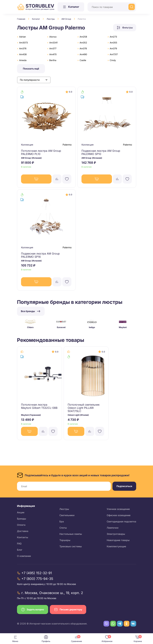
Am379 (113, 48)
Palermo (67, 145)
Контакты (23, 537)
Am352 (83, 43)
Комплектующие (116, 546)
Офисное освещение (119, 515)
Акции (21, 512)
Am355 (113, 43)
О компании (24, 556)
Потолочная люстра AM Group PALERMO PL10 (41, 152)
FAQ (19, 543)
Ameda (23, 60)
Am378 (83, 48)
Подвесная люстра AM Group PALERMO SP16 (41, 255)
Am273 (113, 37)
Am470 (53, 54)
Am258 (83, 37)
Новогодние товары (118, 540)
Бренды (22, 519)
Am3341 (53, 43)
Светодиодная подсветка (121, 521)
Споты (63, 528)
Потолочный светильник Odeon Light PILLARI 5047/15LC (84, 408)
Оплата (21, 525)
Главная (21, 19)
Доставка (23, 531)
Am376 (23, 48)
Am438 (23, 54)
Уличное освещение (118, 509)
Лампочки (113, 528)
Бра (62, 521)
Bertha (53, 60)
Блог (20, 550)
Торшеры (65, 540)
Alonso (53, 37)
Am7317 (114, 54)
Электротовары (116, 534)
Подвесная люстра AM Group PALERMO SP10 (101, 152)
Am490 (83, 54)
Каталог (36, 19)
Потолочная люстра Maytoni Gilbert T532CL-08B (39, 406)
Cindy (113, 60)
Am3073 (23, 43)
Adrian (23, 37)
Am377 (53, 48)
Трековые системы (71, 546)
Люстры (51, 19)
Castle (83, 60)
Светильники (67, 515)
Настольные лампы (71, 534)
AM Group (66, 19)
